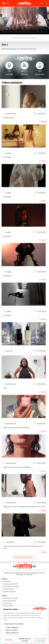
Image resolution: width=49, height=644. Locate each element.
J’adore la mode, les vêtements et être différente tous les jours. (23, 547)
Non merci (9, 640)
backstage (7, 157)
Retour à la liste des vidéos (24, 557)
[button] (42, 3)
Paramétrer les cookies (24, 640)
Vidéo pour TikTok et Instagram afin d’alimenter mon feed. (24, 506)
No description (9, 117)
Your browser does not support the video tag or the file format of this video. (24, 21)
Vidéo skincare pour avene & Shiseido (17, 427)
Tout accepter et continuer (40, 640)
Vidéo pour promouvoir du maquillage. (17, 467)
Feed (5, 388)
